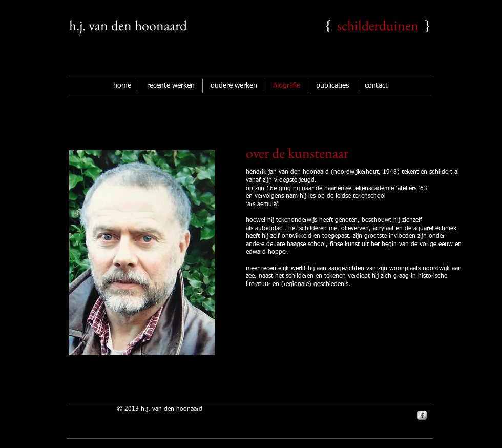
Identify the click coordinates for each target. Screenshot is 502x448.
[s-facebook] (422, 415)
